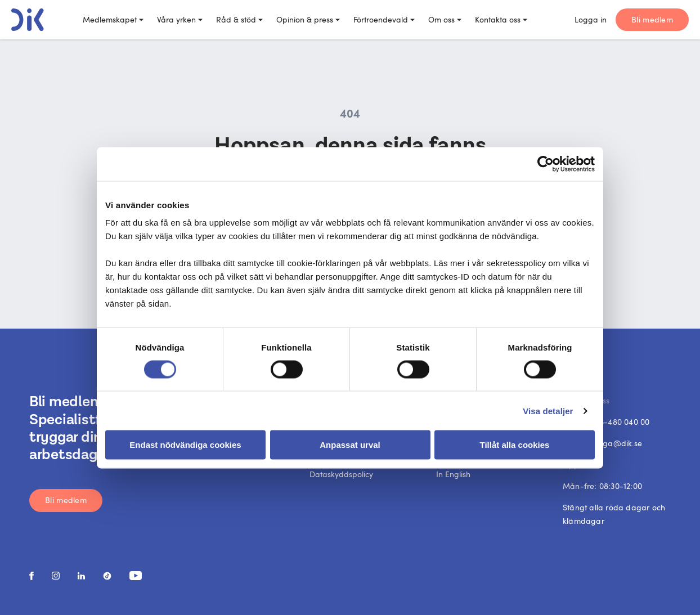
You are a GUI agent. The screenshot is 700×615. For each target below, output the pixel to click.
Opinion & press (308, 19)
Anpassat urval (350, 445)
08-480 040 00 (622, 422)
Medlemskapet (113, 19)
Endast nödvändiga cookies (185, 445)
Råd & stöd (239, 19)
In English (453, 474)
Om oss (445, 19)
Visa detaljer (548, 410)
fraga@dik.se (617, 443)
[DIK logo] (28, 20)
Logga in (591, 19)
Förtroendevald (384, 19)
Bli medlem (652, 19)
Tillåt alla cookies (515, 445)
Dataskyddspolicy (341, 474)
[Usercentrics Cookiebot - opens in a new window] (546, 164)
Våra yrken (180, 19)
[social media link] (32, 576)
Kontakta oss (501, 19)
